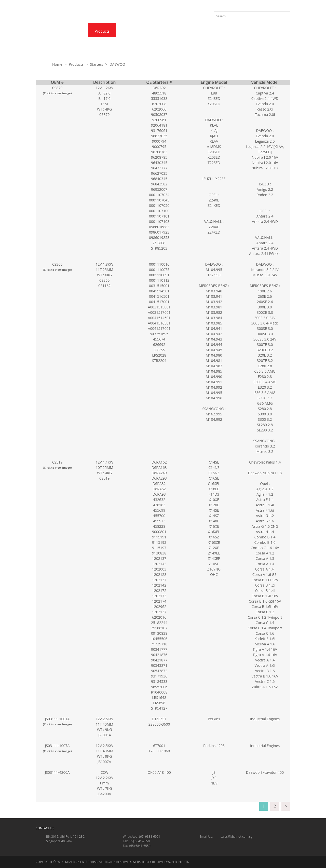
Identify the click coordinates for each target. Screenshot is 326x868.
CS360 (57, 267)
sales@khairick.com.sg (236, 837)
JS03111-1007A (57, 748)
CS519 (57, 465)
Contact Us (155, 31)
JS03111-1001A (57, 721)
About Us (73, 31)
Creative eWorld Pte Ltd (170, 862)
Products (102, 31)
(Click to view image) (57, 93)
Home (47, 31)
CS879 (57, 90)
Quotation (186, 31)
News (128, 31)
